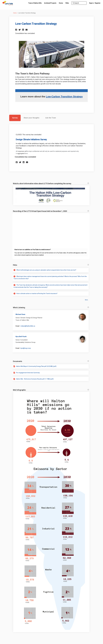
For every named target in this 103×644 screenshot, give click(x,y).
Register (98, 3)
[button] (16, 30)
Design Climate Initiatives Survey (31, 139)
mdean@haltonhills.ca (28, 326)
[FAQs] (67, 3)
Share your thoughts (32, 118)
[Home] (61, 3)
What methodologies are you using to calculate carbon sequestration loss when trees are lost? (46, 270)
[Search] (79, 3)
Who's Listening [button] (51, 308)
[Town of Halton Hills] (35, 3)
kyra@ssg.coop (26, 348)
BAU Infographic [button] (51, 390)
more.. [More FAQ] (87, 300)
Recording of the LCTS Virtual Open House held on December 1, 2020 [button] (51, 211)
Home (15, 13)
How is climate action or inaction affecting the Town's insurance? (37, 294)
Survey (15, 118)
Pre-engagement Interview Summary (28, 373)
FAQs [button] (51, 265)
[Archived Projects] (50, 3)
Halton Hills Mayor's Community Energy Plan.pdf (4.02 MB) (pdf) (36, 366)
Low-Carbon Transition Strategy (64, 97)
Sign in (91, 3)
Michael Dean (20, 314)
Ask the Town (51, 118)
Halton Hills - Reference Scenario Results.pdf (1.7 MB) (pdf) (35, 379)
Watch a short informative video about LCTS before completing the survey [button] (51, 184)
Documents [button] (51, 361)
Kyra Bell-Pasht (21, 337)
